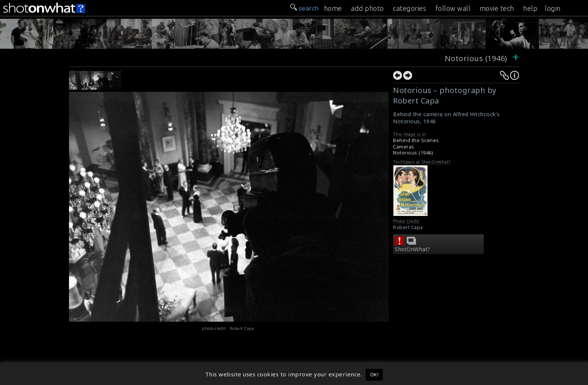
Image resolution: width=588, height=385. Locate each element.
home (333, 8)
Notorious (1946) (477, 58)
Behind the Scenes (416, 140)
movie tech (497, 8)
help (530, 8)
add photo (367, 8)
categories (409, 8)
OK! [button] (374, 375)
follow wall (453, 8)
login (553, 8)
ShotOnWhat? (413, 249)
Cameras (404, 147)
